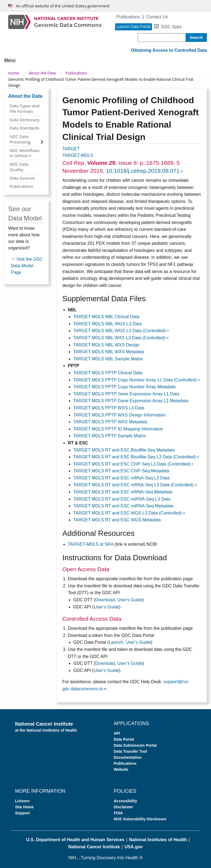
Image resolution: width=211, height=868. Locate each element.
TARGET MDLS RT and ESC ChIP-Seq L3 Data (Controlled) (134, 464)
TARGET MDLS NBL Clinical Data (106, 317)
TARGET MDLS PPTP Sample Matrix (109, 436)
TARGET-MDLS (78, 155)
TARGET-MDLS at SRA (91, 544)
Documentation (128, 757)
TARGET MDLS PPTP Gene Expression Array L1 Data (126, 394)
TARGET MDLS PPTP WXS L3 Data (109, 408)
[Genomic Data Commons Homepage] (55, 21)
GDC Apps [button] (171, 27)
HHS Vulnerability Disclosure (140, 819)
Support (22, 813)
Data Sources (22, 178)
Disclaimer (123, 807)
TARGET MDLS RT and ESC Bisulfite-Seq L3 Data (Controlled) (137, 457)
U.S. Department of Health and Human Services (75, 840)
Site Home (24, 807)
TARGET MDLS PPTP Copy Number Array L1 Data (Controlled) (137, 380)
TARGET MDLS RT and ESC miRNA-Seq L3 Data (122, 499)
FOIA (118, 813)
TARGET (71, 149)
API (117, 733)
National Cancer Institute (94, 847)
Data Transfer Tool (130, 751)
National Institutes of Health (158, 840)
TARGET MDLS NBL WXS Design (106, 345)
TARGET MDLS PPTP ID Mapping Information (118, 429)
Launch (116, 642)
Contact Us (157, 17)
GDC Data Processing (20, 139)
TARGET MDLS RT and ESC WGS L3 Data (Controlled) (129, 513)
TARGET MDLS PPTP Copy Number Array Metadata (124, 387)
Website (121, 769)
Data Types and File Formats (24, 108)
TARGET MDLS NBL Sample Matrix (108, 359)
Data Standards (24, 128)
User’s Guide (106, 607)
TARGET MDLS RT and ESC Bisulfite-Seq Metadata (124, 450)
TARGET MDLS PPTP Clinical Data (108, 373)
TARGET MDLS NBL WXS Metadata (109, 352)
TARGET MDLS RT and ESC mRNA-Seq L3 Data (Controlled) (135, 485)
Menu (10, 60)
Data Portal (124, 739)
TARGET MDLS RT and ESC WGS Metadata (117, 520)
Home (14, 73)
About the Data (42, 73)
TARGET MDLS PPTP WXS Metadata (110, 422)
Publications (128, 17)
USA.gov (134, 847)
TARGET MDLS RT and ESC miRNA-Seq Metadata (123, 506)
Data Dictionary (24, 120)
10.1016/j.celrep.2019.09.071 (145, 171)
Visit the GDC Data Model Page (27, 266)
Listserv (22, 801)
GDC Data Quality (19, 167)
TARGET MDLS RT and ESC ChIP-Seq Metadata (121, 471)
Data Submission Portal (135, 745)
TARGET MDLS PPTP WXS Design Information (119, 415)
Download (105, 600)
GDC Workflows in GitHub (25, 153)
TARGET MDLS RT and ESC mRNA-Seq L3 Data (121, 478)
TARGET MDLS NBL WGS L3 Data (107, 324)
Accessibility (125, 801)
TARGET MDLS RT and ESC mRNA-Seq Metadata (123, 492)
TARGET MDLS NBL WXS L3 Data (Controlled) (121, 338)
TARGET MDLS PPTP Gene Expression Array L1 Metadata (131, 401)
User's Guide (130, 600)
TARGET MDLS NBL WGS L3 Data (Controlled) (121, 331)
